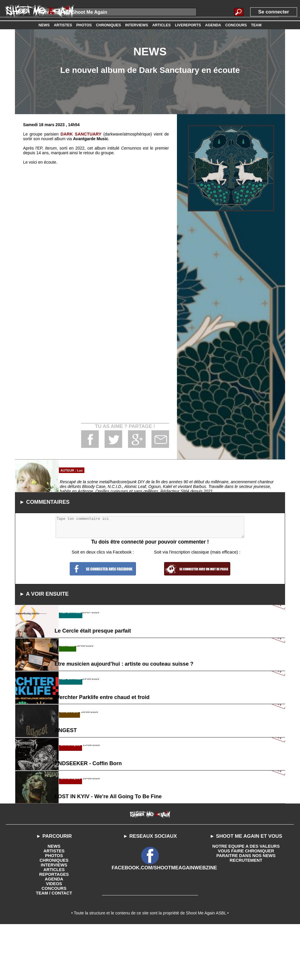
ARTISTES (54, 904)
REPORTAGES (54, 928)
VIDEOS (54, 937)
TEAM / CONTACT (54, 946)
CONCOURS (54, 942)
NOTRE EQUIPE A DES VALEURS (246, 900)
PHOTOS (54, 909)
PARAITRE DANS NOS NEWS (246, 909)
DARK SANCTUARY (81, 134)
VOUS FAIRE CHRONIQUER (246, 904)
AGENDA (54, 932)
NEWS (54, 900)
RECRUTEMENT (246, 914)
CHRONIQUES (54, 914)
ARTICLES (54, 923)
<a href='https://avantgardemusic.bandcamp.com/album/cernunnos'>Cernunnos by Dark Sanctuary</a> (96, 284)
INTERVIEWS (54, 918)
